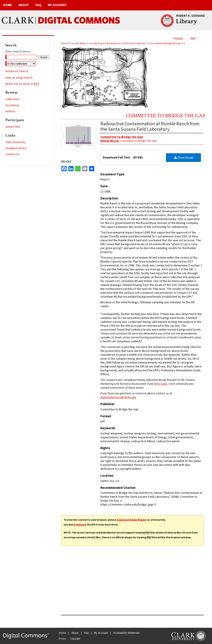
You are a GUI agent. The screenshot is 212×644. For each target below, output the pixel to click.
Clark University (15, 142)
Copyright (75, 639)
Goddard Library (16, 148)
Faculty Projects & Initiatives (105, 43)
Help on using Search (19, 78)
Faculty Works (78, 43)
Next (193, 38)
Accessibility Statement (126, 633)
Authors (10, 111)
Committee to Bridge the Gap (165, 43)
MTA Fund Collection (134, 43)
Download (183, 158)
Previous (178, 38)
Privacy (63, 639)
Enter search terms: (18, 52)
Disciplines (12, 105)
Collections (13, 99)
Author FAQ (13, 127)
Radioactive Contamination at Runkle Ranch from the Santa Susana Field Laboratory (150, 126)
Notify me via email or (22, 84)
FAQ (86, 633)
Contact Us (12, 154)
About (75, 633)
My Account (101, 633)
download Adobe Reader (132, 520)
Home (64, 43)
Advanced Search (17, 71)
